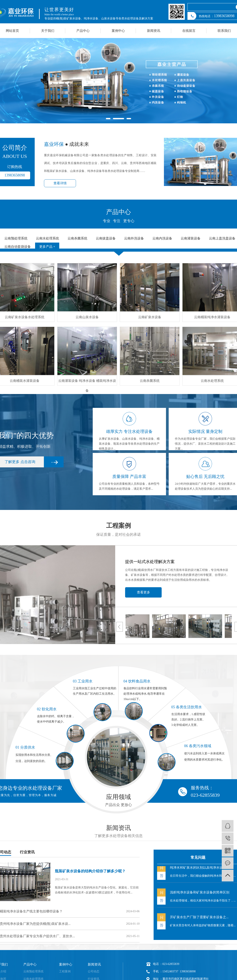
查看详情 (60, 183)
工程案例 (65, 971)
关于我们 (48, 31)
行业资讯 (27, 852)
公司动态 (94, 971)
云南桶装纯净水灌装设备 (212, 317)
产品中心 (83, 31)
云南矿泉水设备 (150, 317)
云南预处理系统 (33, 971)
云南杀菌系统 (150, 381)
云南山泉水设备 (87, 317)
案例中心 (118, 31)
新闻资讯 (154, 31)
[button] (108, 119)
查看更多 (143, 592)
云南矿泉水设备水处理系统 (25, 317)
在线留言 (189, 31)
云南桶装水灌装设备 (25, 381)
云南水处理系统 (212, 381)
